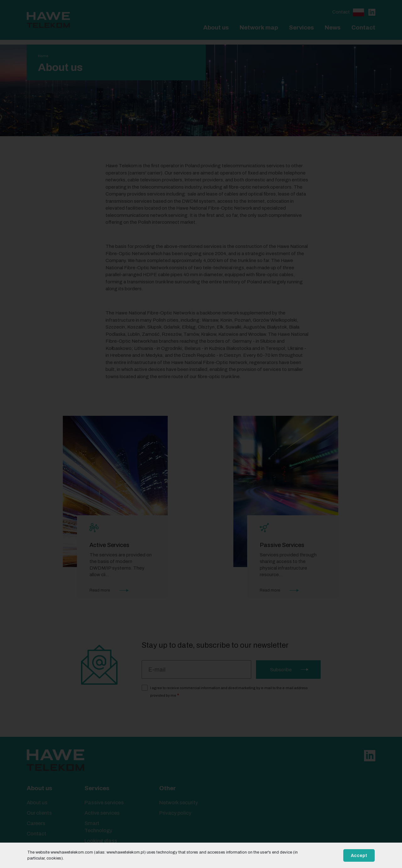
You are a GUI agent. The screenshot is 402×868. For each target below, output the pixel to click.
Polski (359, 12)
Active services (102, 813)
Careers (36, 823)
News (333, 27)
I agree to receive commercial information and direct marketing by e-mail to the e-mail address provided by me (229, 692)
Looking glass (101, 841)
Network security (179, 803)
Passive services (104, 803)
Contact (341, 12)
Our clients (39, 813)
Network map (259, 27)
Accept (359, 856)
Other (168, 788)
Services (301, 27)
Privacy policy (175, 813)
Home (43, 56)
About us (216, 27)
